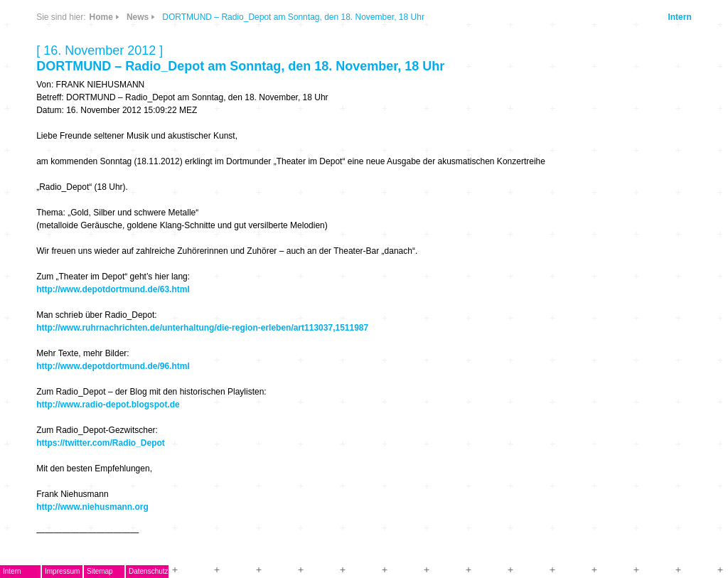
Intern (679, 17)
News (138, 17)
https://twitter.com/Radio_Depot (101, 443)
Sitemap (100, 571)
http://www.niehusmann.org (92, 507)
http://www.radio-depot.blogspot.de (108, 405)
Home (101, 17)
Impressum (62, 571)
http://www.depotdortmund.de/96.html (113, 366)
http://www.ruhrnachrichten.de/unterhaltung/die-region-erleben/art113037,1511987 (202, 328)
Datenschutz (149, 571)
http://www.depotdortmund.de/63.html (113, 289)
